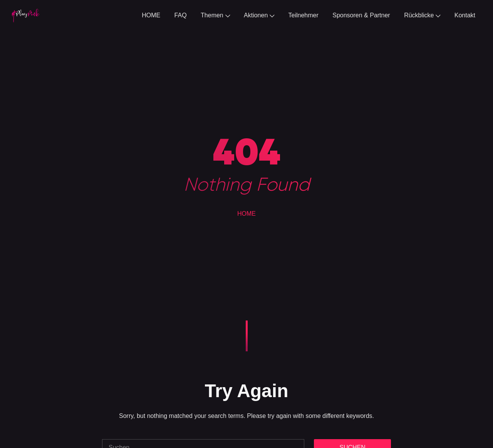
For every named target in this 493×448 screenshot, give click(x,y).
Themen (215, 15)
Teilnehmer (304, 15)
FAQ (181, 15)
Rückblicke (422, 15)
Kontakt (465, 15)
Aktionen (259, 15)
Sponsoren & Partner (361, 15)
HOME (151, 15)
